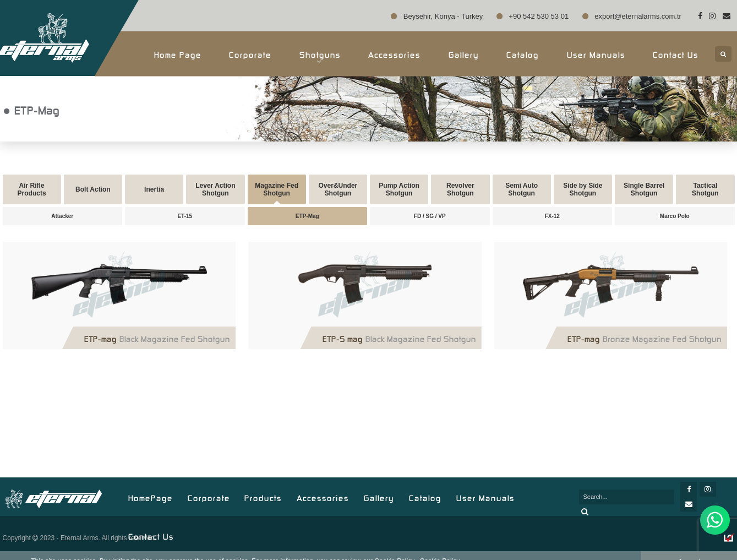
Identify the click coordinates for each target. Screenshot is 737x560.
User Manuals (596, 54)
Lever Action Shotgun (215, 189)
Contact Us (676, 54)
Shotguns (320, 56)
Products (263, 497)
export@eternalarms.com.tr (632, 16)
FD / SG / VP (430, 216)
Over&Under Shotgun (338, 189)
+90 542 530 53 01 (533, 16)
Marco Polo (675, 216)
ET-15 (185, 216)
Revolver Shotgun (460, 189)
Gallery (464, 54)
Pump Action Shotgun (399, 189)
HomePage (151, 497)
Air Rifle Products (32, 189)
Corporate (250, 54)
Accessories (394, 54)
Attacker (62, 216)
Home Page (178, 54)
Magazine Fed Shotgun (277, 189)
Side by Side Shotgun (583, 189)
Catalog (523, 54)
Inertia (154, 189)
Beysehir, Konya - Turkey (437, 16)
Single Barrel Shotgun (644, 189)
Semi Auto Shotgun (522, 189)
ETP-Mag (307, 216)
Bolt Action (93, 189)
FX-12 (552, 216)
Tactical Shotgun (705, 189)
